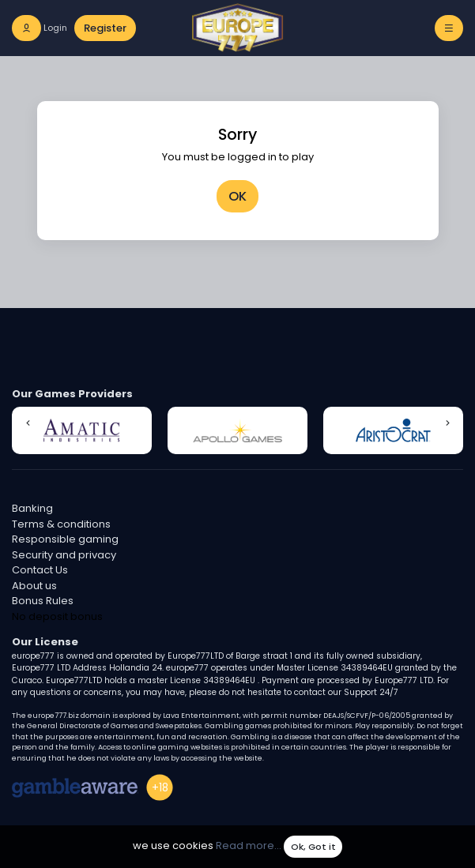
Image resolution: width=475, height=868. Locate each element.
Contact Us (40, 570)
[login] (40, 28)
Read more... (249, 846)
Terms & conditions (61, 524)
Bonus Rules (43, 601)
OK (237, 196)
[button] (28, 423)
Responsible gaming (65, 539)
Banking (32, 508)
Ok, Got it (313, 847)
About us (34, 586)
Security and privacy (64, 555)
